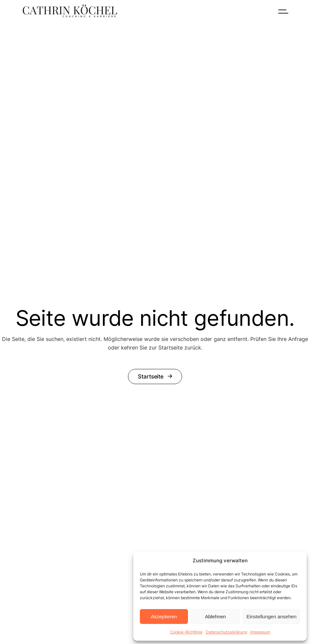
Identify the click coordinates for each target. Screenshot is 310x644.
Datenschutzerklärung (226, 632)
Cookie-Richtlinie (186, 632)
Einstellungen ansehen (271, 616)
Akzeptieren (164, 616)
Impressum (260, 632)
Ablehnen (215, 616)
